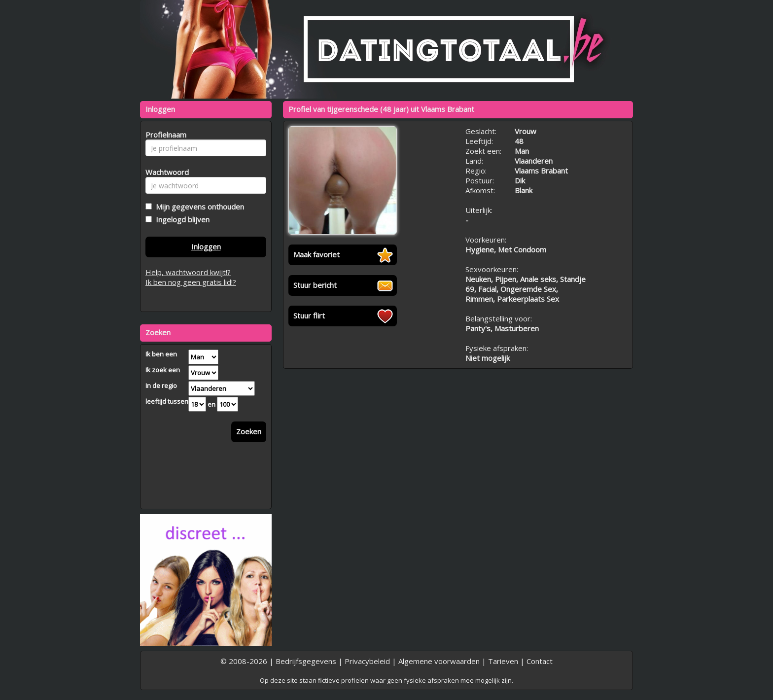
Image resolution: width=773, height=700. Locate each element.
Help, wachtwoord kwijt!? (188, 272)
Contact (540, 661)
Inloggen (206, 246)
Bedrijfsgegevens (306, 661)
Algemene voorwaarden (439, 661)
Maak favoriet (316, 254)
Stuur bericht (315, 285)
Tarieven (503, 661)
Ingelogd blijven (181, 219)
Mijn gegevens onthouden (198, 207)
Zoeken (249, 431)
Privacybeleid (367, 661)
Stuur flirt (309, 315)
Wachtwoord (164, 172)
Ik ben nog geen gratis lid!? (191, 282)
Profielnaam (164, 135)
